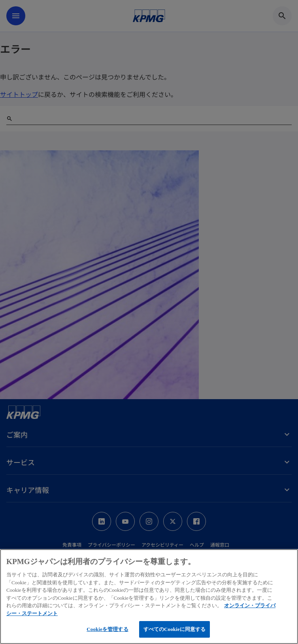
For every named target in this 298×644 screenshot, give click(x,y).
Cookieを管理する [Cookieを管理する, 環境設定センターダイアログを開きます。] (107, 629)
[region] (149, 597)
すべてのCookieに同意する (175, 629)
